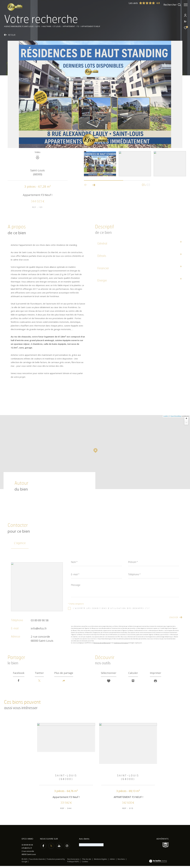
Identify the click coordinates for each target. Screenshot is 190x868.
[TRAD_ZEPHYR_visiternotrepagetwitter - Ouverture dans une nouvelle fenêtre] (51, 847)
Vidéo (38, 152)
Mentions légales (101, 861)
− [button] (186, 423)
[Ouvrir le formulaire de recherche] (171, 5)
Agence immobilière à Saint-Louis (19, 26)
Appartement (69, 26)
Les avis (140, 3)
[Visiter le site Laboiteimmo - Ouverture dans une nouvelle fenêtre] (158, 863)
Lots (38, 26)
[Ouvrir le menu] (186, 5)
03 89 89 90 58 (40, 620)
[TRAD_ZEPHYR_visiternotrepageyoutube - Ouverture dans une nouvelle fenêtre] (59, 847)
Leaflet (166, 416)
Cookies (85, 864)
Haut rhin (47, 26)
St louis (57, 26)
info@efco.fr (39, 628)
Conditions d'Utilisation (121, 643)
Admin (112, 861)
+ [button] (186, 419)
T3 (78, 26)
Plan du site (87, 861)
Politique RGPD (73, 864)
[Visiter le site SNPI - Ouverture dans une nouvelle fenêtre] (166, 847)
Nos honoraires (73, 861)
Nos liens (121, 861)
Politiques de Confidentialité (102, 643)
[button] (94, 185)
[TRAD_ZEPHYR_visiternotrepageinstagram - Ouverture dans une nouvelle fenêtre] (66, 847)
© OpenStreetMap (175, 416)
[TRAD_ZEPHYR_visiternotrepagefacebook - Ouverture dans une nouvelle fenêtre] (43, 847)
